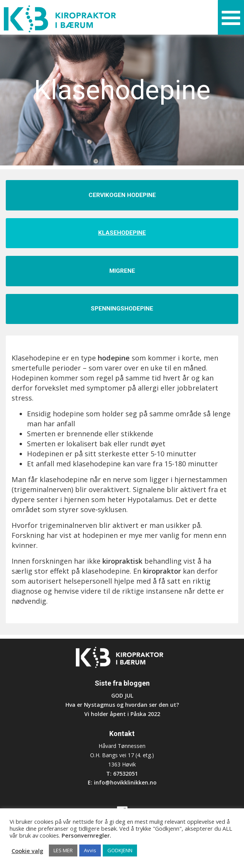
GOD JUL (122, 695)
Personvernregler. (86, 835)
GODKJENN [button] (120, 850)
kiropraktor (162, 571)
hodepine (115, 358)
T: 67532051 (122, 774)
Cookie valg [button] (27, 851)
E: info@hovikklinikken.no (122, 782)
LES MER (63, 850)
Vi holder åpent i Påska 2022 (122, 714)
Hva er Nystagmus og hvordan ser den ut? (122, 705)
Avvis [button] (90, 850)
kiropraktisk (122, 561)
